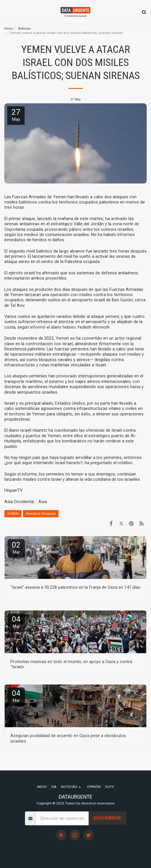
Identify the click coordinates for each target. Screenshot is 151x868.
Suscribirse (107, 818)
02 (16, 548)
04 (16, 622)
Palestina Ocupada (41, 514)
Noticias (24, 28)
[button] (6, 12)
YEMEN (13, 514)
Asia (43, 502)
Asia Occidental (19, 502)
